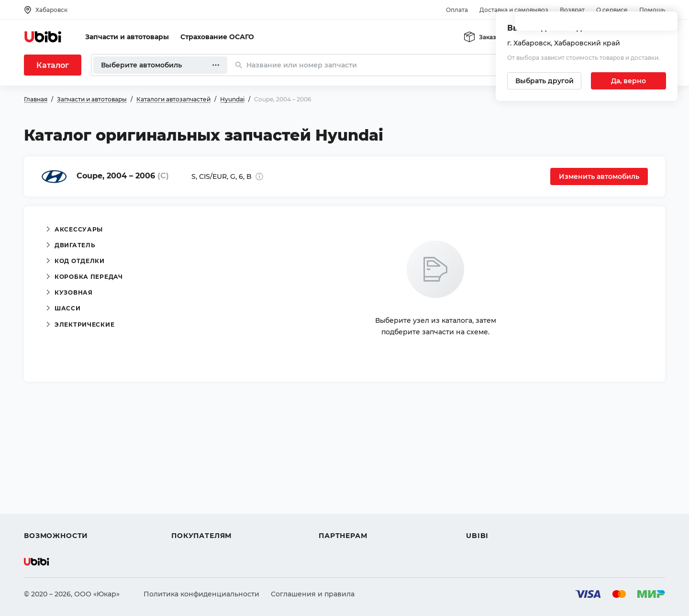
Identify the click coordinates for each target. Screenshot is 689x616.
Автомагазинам (347, 484)
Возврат (572, 10)
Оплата (457, 10)
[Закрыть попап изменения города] (666, 24)
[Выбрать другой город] (544, 81)
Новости (481, 501)
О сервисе (612, 10)
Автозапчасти (49, 467)
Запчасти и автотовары (127, 37)
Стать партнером (349, 518)
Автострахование (56, 484)
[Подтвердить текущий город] (628, 81)
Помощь (652, 10)
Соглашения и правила (313, 594)
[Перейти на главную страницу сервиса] (43, 37)
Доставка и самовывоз (514, 10)
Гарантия (188, 518)
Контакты (483, 484)
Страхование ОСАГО (217, 37)
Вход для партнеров (355, 501)
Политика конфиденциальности (201, 594)
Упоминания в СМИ (501, 518)
